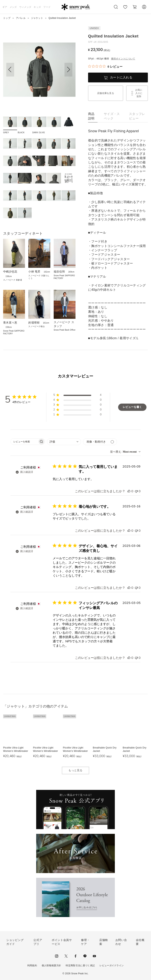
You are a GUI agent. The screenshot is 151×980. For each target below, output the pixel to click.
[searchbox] (24, 442)
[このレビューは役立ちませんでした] (136, 491)
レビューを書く (132, 407)
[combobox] (64, 442)
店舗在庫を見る (106, 93)
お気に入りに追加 (139, 93)
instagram (57, 956)
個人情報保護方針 (51, 965)
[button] (68, 70)
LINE (85, 956)
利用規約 (32, 965)
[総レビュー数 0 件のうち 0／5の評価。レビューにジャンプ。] (105, 67)
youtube (94, 956)
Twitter (66, 956)
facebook (75, 956)
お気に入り (125, 9)
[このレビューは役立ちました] (129, 491)
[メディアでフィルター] (100, 442)
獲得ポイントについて (123, 59)
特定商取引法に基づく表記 (80, 965)
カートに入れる (121, 77)
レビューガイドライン (112, 965)
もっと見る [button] (75, 770)
